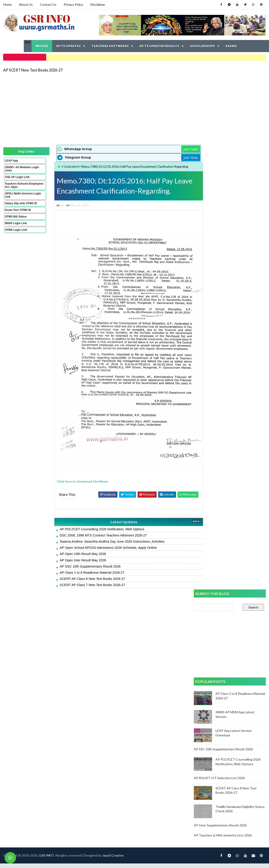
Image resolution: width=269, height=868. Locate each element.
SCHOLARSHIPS (202, 46)
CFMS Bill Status (16, 216)
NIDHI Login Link (16, 223)
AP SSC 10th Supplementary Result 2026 (81, 559)
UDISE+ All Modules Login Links (18, 168)
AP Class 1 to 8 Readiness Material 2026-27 (83, 565)
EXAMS (231, 46)
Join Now (178, 149)
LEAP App (11, 160)
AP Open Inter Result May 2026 (74, 553)
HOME (42, 46)
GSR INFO (46, 599)
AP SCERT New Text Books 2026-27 (33, 70)
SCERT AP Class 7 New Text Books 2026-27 (84, 577)
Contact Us (48, 4)
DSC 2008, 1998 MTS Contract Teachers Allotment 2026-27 (95, 528)
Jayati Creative (113, 599)
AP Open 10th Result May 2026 (74, 547)
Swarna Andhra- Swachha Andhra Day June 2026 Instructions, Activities (103, 534)
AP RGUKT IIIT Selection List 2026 (220, 333)
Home (7, 4)
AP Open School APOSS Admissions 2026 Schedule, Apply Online (100, 540)
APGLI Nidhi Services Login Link (19, 195)
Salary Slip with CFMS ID (21, 203)
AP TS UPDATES (68, 46)
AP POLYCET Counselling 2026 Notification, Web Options (93, 522)
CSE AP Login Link (17, 177)
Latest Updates (113, 514)
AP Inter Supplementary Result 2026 (220, 380)
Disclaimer (98, 4)
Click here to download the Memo (74, 474)
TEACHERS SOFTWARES (110, 46)
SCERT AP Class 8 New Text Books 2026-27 (84, 571)
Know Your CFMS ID (18, 210)
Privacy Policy (73, 4)
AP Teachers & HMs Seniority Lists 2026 (223, 390)
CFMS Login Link (16, 229)
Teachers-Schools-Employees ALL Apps (19, 185)
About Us (26, 4)
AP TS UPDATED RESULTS (159, 46)
